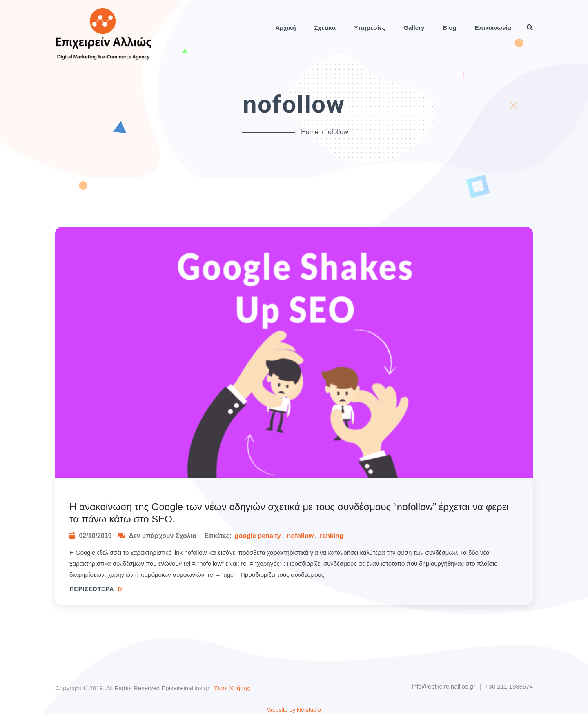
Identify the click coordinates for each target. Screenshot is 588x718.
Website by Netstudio (294, 710)
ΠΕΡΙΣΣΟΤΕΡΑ (96, 589)
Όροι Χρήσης (232, 688)
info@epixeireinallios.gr (444, 686)
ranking (332, 536)
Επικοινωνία (493, 28)
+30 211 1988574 (509, 686)
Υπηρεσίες (370, 28)
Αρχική (285, 28)
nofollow (300, 536)
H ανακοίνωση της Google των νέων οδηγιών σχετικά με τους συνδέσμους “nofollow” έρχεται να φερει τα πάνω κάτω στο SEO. (289, 513)
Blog (449, 28)
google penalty (258, 536)
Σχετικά (325, 28)
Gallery (414, 28)
